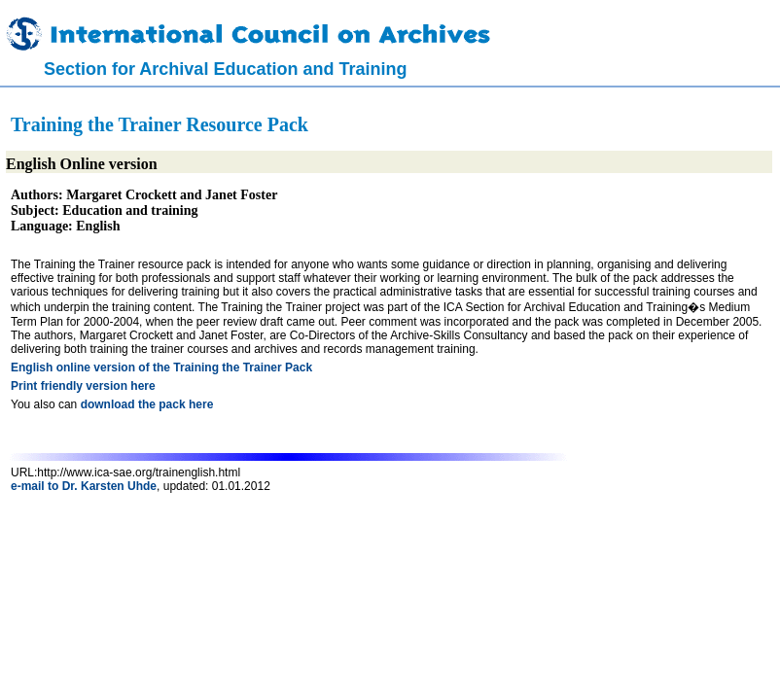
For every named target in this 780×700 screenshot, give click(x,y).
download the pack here (147, 404)
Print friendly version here (83, 386)
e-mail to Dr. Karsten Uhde (84, 486)
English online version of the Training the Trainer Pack (161, 367)
